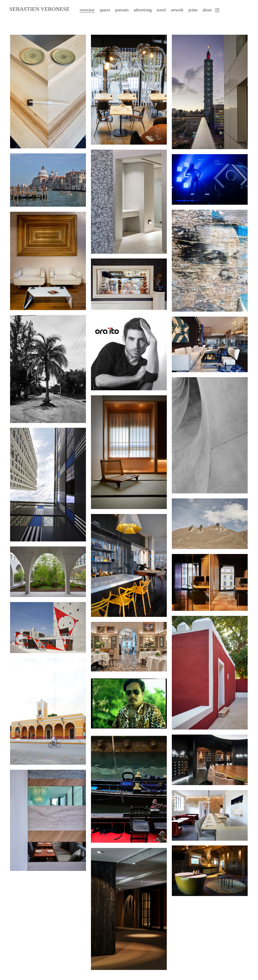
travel (158, 10)
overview (85, 10)
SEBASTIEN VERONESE (37, 10)
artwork (175, 10)
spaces (102, 10)
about (205, 10)
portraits (119, 10)
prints (190, 10)
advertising (140, 10)
